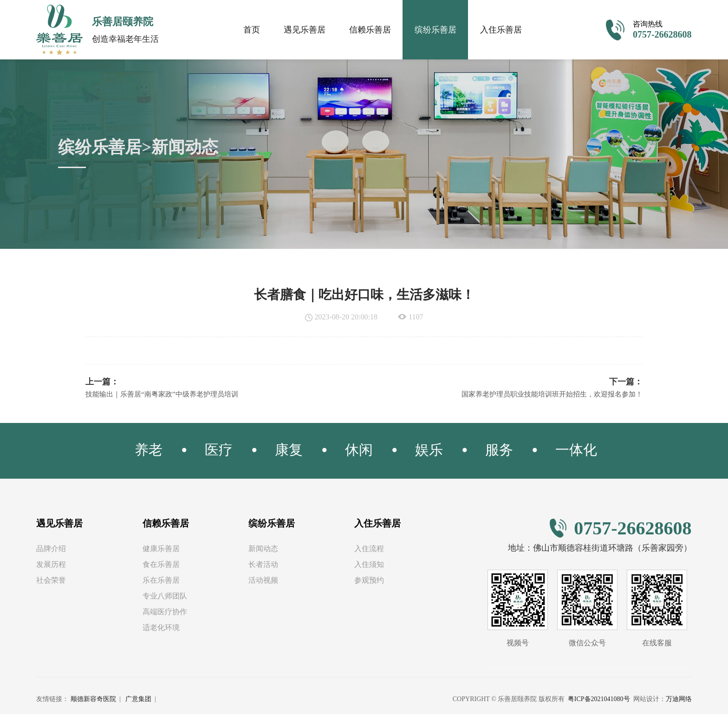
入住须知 (369, 565)
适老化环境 (161, 628)
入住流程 (369, 549)
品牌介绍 (51, 549)
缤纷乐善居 (435, 30)
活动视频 (263, 581)
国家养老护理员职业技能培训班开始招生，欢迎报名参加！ (546, 395)
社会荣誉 (51, 581)
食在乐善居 (161, 565)
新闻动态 (263, 549)
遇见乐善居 (305, 30)
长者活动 (263, 565)
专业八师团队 (165, 597)
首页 (252, 30)
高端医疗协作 (165, 613)
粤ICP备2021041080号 (599, 700)
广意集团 (138, 700)
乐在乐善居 (161, 581)
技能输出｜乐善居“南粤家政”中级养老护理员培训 (167, 395)
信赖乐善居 (370, 30)
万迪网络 (679, 700)
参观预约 (369, 581)
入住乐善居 (501, 30)
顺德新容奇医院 (93, 700)
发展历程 (51, 565)
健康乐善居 (161, 549)
